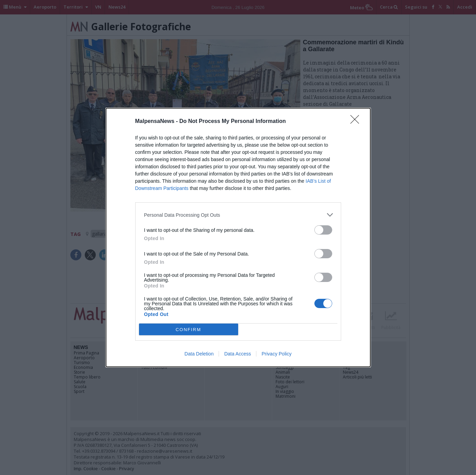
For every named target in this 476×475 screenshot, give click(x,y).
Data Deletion (199, 354)
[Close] (357, 122)
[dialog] (238, 237)
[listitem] (238, 215)
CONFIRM (189, 330)
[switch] (323, 230)
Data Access (237, 354)
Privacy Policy (276, 354)
